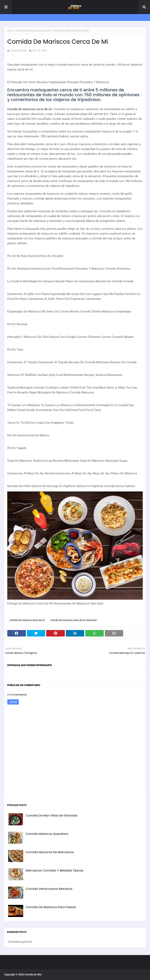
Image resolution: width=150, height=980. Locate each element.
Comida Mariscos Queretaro (47, 834)
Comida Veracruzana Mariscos (49, 889)
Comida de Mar (18, 50)
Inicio (10, 31)
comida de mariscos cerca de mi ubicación (74, 620)
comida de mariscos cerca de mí (33, 31)
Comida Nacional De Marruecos (50, 852)
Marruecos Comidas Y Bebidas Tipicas (55, 870)
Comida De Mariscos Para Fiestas (51, 907)
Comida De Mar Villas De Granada (51, 815)
